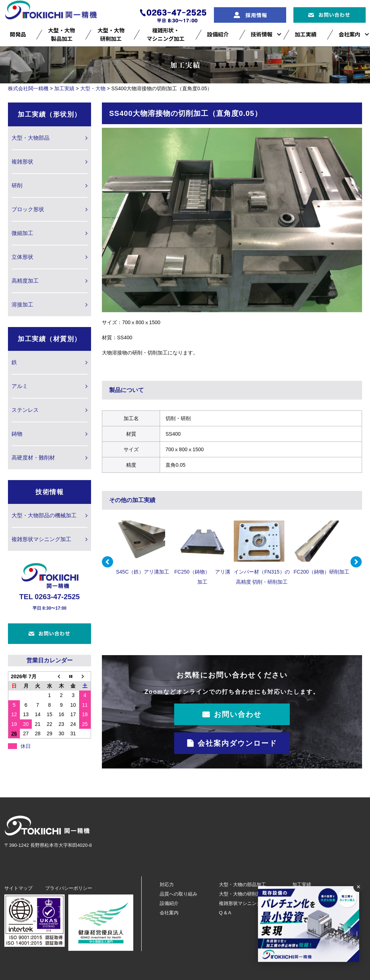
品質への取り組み (178, 894)
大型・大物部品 (31, 138)
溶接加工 (22, 304)
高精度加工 (25, 281)
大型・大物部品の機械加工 (44, 515)
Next (356, 562)
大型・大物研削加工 (111, 34)
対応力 (167, 885)
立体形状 (22, 257)
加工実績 (306, 34)
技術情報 (262, 34)
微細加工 (22, 233)
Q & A (225, 913)
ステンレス (25, 410)
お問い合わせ (238, 714)
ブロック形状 (28, 209)
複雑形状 (22, 162)
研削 (17, 185)
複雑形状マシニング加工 (41, 539)
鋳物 (17, 434)
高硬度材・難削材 (33, 458)
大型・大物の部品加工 (242, 885)
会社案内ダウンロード (237, 743)
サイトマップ (18, 888)
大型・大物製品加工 (62, 34)
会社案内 (349, 34)
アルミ (20, 386)
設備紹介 (218, 34)
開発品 (18, 34)
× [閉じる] (359, 887)
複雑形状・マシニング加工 (166, 34)
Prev (108, 562)
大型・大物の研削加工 (242, 894)
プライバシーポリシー (69, 888)
